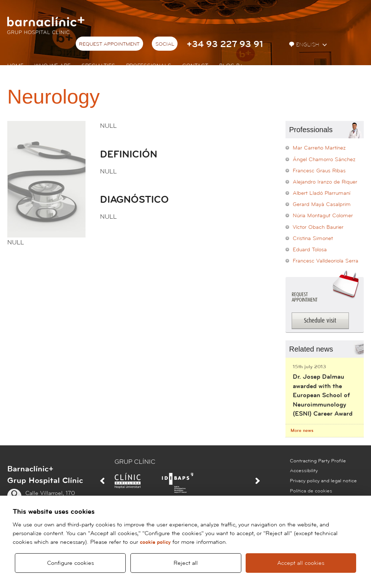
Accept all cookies (301, 563)
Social (165, 44)
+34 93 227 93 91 (225, 44)
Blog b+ (231, 66)
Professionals (149, 66)
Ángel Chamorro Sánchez (324, 159)
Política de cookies (311, 491)
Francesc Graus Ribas (319, 171)
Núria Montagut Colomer (323, 216)
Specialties (98, 66)
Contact (195, 66)
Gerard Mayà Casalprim (322, 204)
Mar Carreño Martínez (319, 148)
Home (15, 66)
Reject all (186, 563)
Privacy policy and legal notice (323, 481)
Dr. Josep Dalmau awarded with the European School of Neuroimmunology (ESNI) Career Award (323, 395)
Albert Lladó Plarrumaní (322, 193)
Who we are (53, 66)
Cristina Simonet (313, 238)
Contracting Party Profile (318, 461)
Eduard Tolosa (310, 250)
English (305, 45)
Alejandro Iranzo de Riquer (325, 182)
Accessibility (304, 471)
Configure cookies (70, 563)
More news (302, 430)
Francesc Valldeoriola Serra (326, 261)
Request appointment (109, 44)
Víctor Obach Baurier (318, 227)
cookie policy (155, 542)
